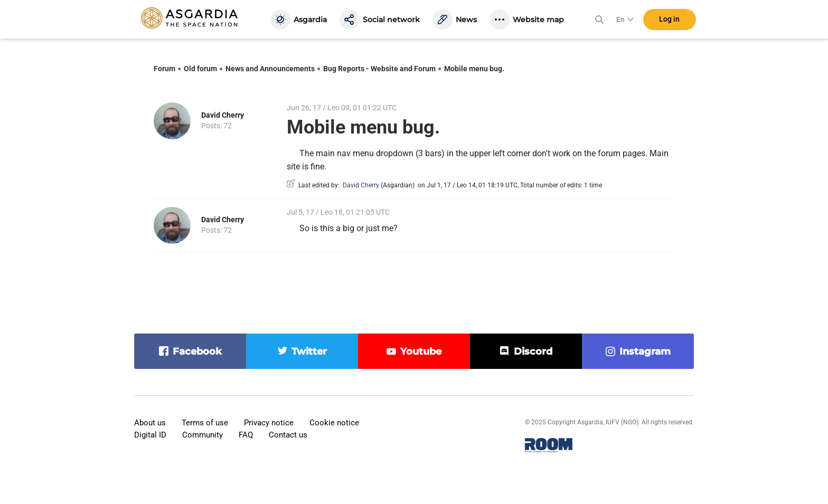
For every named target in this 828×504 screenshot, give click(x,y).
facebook (197, 351)
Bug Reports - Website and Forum (379, 69)
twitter (309, 351)
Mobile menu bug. (474, 69)
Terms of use (205, 423)
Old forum (200, 69)
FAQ (246, 435)
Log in (669, 21)
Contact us (288, 435)
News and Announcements (270, 69)
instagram (645, 351)
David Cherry (223, 115)
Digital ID (150, 435)
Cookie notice (334, 423)
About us (150, 423)
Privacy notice (269, 423)
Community (203, 435)
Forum (164, 69)
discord (533, 351)
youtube (421, 351)
